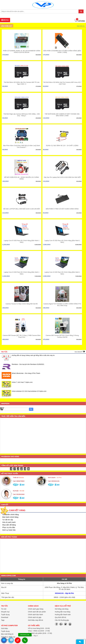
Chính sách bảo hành (35, 615)
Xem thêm (78, 352)
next (84, 352)
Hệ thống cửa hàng (62, 609)
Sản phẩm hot (7, 26)
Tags (3, 620)
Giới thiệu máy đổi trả (35, 620)
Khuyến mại (5, 612)
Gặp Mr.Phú (69, 593)
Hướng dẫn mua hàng (63, 612)
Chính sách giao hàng (36, 609)
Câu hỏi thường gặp (62, 620)
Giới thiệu (5, 628)
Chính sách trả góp (35, 617)
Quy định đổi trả (60, 617)
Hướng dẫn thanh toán (63, 615)
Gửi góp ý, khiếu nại (8, 637)
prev (82, 352)
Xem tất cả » (81, 26)
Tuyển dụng (5, 615)
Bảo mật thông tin (7, 634)
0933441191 (59, 593)
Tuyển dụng (5, 631)
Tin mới (4, 609)
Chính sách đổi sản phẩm (37, 612)
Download (5, 617)
